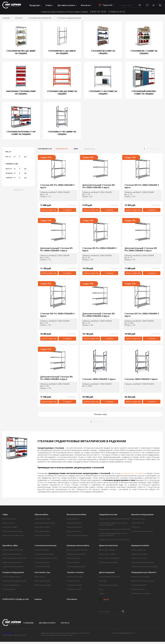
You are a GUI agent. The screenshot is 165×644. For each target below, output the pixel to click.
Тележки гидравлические (11, 577)
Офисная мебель (41, 515)
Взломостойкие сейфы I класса (13, 535)
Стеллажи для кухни (138, 589)
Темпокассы (136, 527)
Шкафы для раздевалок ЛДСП (45, 523)
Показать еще (100, 414)
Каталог (19, 18)
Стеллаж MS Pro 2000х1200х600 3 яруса (142, 186)
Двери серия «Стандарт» (108, 554)
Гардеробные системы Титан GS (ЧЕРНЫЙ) (114, 540)
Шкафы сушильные (74, 558)
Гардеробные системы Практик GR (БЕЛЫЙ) (114, 519)
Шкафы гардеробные (74, 523)
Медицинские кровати (139, 554)
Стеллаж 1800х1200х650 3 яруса (99, 379)
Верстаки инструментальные (77, 550)
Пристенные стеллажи (75, 577)
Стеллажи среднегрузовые (44, 554)
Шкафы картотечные (74, 531)
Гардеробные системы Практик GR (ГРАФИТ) (115, 529)
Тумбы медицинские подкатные (142, 562)
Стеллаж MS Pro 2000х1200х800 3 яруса (99, 249)
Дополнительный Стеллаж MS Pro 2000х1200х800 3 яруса (141, 249)
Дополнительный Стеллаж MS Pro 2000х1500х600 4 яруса (99, 315)
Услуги (49, 5)
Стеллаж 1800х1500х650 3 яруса (141, 379)
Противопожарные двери (108, 562)
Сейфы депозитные (138, 519)
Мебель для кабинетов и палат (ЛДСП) (145, 567)
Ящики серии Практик (42, 581)
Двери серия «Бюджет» (107, 550)
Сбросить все (89, 149)
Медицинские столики (139, 558)
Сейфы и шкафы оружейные (12, 554)
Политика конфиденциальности (123, 633)
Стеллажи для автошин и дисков (46, 558)
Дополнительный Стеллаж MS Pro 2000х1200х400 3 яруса (99, 186)
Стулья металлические (42, 535)
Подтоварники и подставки (141, 593)
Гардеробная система (108, 515)
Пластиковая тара (42, 572)
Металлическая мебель (77, 515)
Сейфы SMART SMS (138, 523)
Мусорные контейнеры (43, 585)
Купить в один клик (49, 210)
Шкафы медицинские (139, 550)
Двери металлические (108, 546)
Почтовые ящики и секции (108, 585)
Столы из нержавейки (139, 585)
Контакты (86, 5)
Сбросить (19, 190)
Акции (104, 599)
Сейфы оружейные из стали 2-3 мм (14, 558)
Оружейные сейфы (10, 546)
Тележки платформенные (11, 585)
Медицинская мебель (140, 546)
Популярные (72, 599)
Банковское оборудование (142, 515)
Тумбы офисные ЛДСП (42, 527)
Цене (76, 149)
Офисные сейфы (8, 523)
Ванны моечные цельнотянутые (143, 581)
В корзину (67, 210)
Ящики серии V (40, 577)
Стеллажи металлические (40, 18)
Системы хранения (9, 589)
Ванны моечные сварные (140, 577)
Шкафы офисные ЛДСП (43, 519)
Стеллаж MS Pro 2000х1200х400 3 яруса (57, 186)
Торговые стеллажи (75, 572)
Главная (6, 18)
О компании (28, 623)
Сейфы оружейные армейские (13, 567)
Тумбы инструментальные (76, 567)
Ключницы (103, 581)
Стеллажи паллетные (42, 562)
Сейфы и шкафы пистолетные (13, 550)
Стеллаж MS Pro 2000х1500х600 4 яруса (57, 315)
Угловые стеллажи (73, 581)
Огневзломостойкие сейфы (12, 531)
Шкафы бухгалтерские (75, 527)
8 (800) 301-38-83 (98, 12)
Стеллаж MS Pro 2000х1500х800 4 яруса (142, 315)
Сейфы (5, 515)
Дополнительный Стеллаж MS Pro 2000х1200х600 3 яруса (56, 249)
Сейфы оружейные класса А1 (13, 562)
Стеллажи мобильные (42, 567)
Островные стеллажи (74, 585)
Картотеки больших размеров (77, 535)
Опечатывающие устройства (109, 577)
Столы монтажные (73, 562)
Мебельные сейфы (9, 519)
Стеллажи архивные (42, 550)
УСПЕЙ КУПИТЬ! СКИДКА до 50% (16, 599)
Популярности (62, 149)
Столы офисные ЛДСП (42, 531)
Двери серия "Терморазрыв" (109, 558)
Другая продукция (107, 572)
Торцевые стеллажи (74, 589)
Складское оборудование (13, 572)
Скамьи (102, 593)
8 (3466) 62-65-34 (117, 12)
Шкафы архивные (73, 519)
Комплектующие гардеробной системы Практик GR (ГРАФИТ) (113, 534)
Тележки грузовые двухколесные (14, 581)
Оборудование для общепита (144, 572)
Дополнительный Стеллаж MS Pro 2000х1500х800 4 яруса (56, 378)
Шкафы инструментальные (76, 554)
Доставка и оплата (67, 5)
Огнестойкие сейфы (10, 527)
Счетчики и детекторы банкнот (142, 531)
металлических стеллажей (133, 473)
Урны (101, 589)
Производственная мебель (78, 546)
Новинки (38, 599)
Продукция (35, 5)
